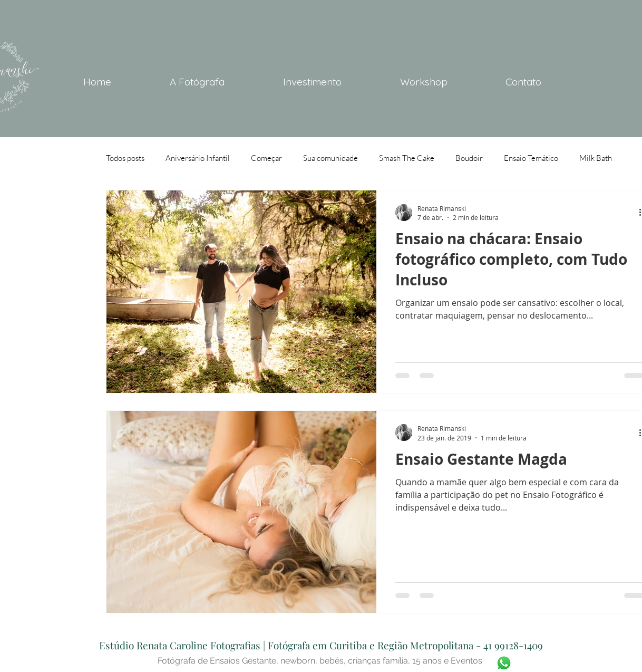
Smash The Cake (407, 158)
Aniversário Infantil (198, 158)
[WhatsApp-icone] (504, 663)
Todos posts (125, 158)
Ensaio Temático (531, 158)
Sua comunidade (330, 158)
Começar (266, 158)
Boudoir (469, 158)
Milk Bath (596, 158)
